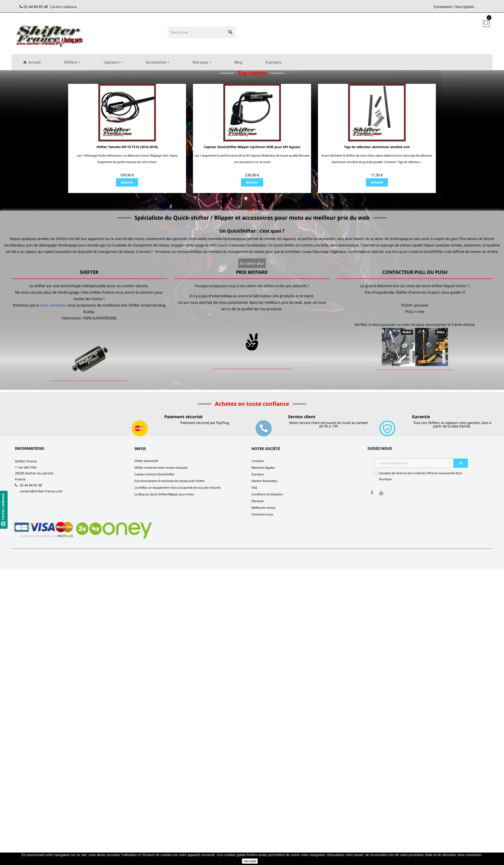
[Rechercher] (196, 32)
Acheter (127, 183)
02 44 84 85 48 (36, 7)
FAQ (254, 488)
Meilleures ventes (263, 508)
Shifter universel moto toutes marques (161, 468)
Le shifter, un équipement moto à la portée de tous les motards (178, 488)
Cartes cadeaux (63, 7)
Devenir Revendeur (265, 481)
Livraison (258, 461)
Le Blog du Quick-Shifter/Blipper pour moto (164, 494)
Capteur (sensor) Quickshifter (154, 474)
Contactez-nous (262, 514)
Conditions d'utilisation (267, 494)
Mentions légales (263, 468)
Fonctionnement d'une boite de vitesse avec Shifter (170, 481)
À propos (258, 474)
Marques (258, 501)
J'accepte (250, 861)
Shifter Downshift (146, 461)
